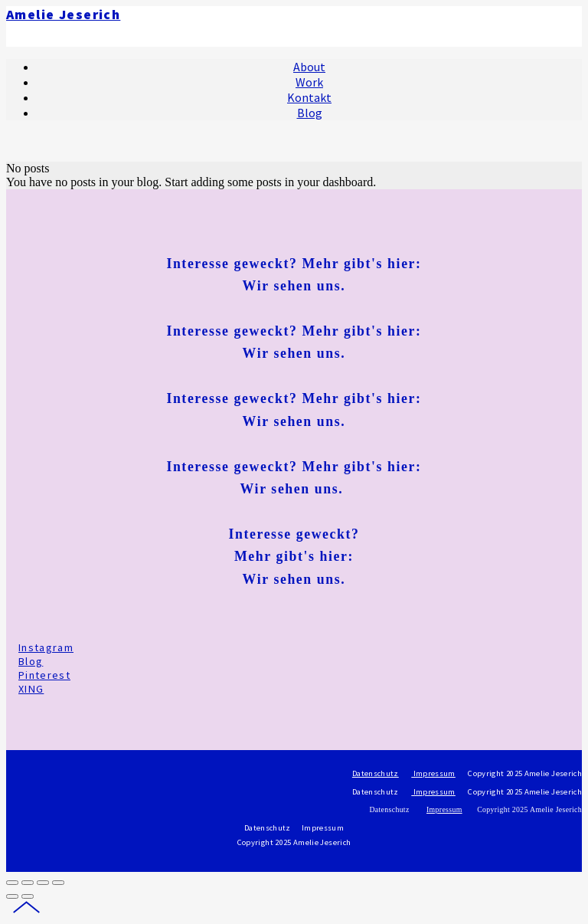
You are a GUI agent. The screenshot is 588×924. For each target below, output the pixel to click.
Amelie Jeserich (63, 15)
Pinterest (44, 675)
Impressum (433, 773)
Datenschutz (376, 773)
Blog (31, 661)
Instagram (46, 647)
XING (31, 689)
